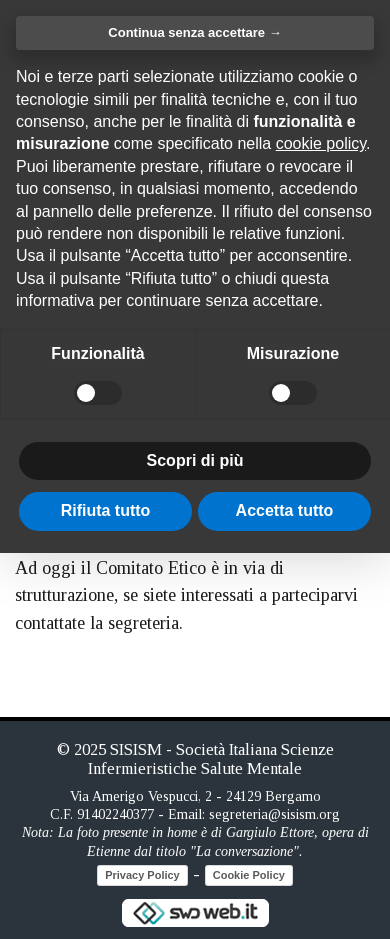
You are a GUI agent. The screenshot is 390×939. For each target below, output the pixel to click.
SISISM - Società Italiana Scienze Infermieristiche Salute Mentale (211, 758)
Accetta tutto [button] (285, 510)
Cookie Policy (249, 875)
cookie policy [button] (321, 143)
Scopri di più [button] (195, 460)
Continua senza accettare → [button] (194, 32)
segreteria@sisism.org (274, 814)
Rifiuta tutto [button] (106, 510)
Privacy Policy (142, 875)
